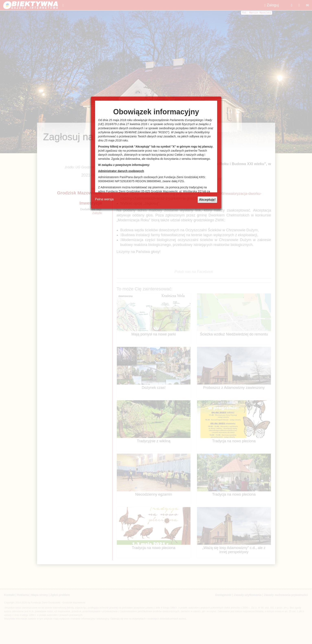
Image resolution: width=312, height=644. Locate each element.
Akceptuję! (207, 200)
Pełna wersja (104, 199)
